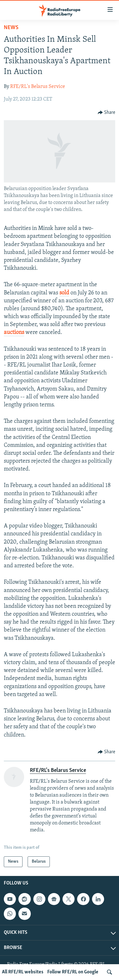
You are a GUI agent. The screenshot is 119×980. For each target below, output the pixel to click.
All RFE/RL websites (23, 972)
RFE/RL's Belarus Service (38, 87)
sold (64, 293)
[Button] (107, 113)
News (11, 28)
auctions (14, 333)
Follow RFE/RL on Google (73, 972)
